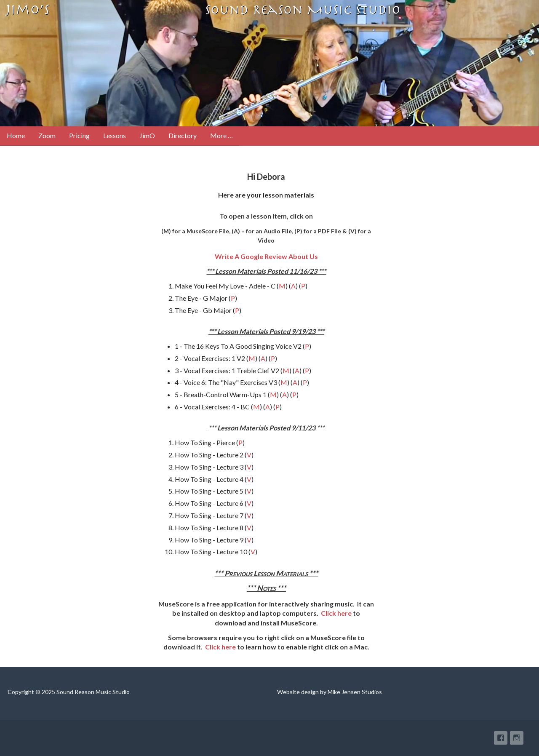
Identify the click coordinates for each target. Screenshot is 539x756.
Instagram (517, 738)
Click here (336, 613)
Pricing (79, 135)
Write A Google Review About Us (266, 256)
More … (221, 135)
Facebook (501, 738)
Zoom (47, 135)
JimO (147, 135)
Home (16, 135)
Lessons (115, 135)
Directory (183, 135)
